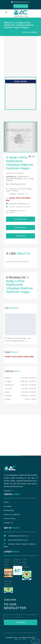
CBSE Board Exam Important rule (27, 569)
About (6, 502)
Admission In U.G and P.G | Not (18, 567)
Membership (9, 510)
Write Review (20, 219)
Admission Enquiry (21, 6)
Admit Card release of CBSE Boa (8, 586)
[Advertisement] (20, 56)
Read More (8, 491)
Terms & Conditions (12, 514)
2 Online (36, 641)
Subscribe (20, 622)
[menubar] (6, 13)
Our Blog (7, 506)
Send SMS (21, 227)
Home (25, 32)
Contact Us (8, 523)
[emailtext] (21, 617)
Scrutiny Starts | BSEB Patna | (8, 568)
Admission (20, 12)
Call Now (20, 236)
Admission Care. (21, 639)
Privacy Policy (10, 519)
